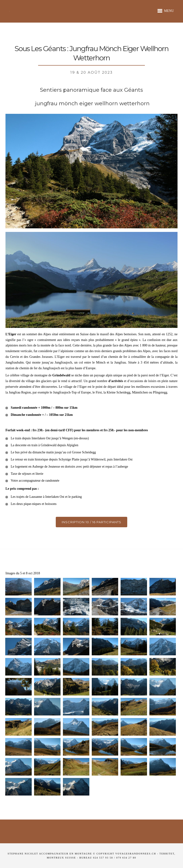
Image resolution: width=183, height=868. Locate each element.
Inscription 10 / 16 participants (91, 522)
